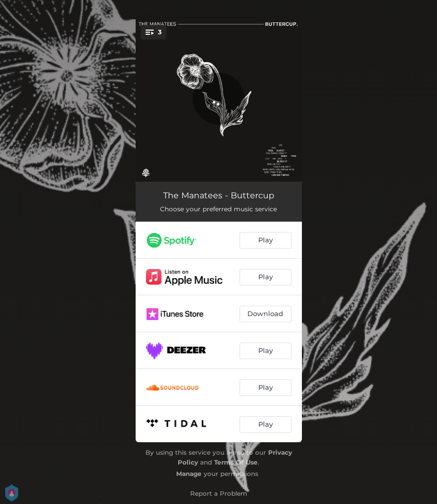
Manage (189, 474)
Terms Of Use (236, 462)
